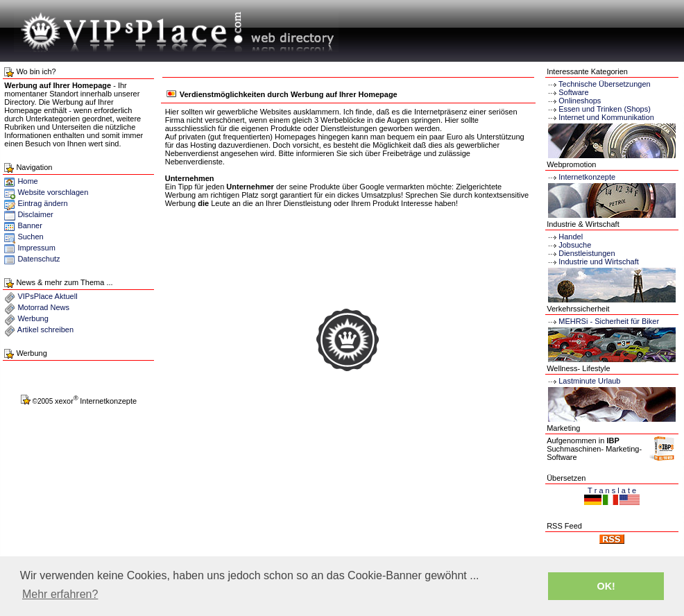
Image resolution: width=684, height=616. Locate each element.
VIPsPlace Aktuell (47, 296)
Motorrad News (43, 307)
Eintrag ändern (42, 203)
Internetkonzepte (587, 177)
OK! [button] (606, 586)
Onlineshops (580, 101)
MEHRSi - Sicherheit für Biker (603, 321)
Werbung (33, 318)
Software (573, 92)
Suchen (30, 237)
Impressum (36, 248)
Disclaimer (35, 214)
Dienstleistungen (581, 253)
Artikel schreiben (45, 330)
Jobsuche (569, 245)
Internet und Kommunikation (606, 117)
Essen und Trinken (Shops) (605, 109)
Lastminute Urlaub (583, 381)
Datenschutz (39, 259)
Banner (29, 225)
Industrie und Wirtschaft (593, 262)
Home (21, 181)
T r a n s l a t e (612, 490)
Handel (565, 237)
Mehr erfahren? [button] (60, 594)
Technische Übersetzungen (605, 84)
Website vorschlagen (53, 192)
